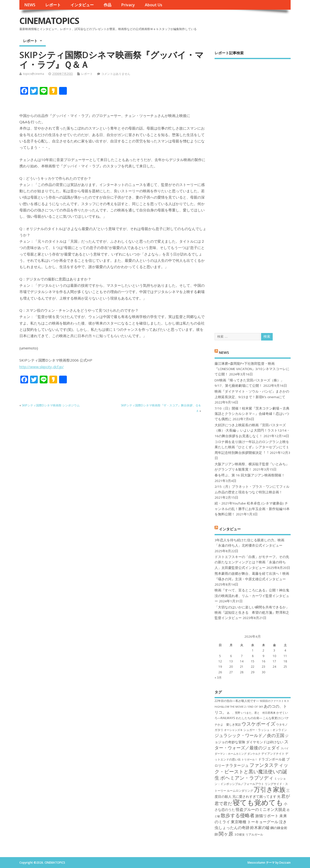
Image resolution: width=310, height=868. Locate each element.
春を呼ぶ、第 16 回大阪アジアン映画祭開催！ (250, 475)
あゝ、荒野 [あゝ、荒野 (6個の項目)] (234, 713)
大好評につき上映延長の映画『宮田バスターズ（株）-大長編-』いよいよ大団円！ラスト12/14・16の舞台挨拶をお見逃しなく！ (252, 430)
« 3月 (218, 678)
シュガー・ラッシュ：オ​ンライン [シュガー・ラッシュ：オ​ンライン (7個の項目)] (265, 730)
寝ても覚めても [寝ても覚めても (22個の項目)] (258, 802)
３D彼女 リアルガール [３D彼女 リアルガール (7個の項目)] (248, 834)
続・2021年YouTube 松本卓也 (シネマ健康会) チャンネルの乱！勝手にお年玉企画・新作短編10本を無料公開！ (252, 509)
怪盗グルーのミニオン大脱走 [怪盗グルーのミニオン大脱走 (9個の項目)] (261, 809)
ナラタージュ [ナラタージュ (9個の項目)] (237, 765)
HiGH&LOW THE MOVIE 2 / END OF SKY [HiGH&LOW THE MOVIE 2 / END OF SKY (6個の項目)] (239, 707)
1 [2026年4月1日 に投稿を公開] (253, 650)
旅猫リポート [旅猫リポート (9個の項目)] (267, 816)
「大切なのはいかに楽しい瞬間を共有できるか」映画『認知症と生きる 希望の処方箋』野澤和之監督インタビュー (252, 613)
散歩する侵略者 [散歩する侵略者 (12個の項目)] (238, 815)
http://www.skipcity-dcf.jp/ (42, 367)
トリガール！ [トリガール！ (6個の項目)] (249, 759)
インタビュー (82, 5)
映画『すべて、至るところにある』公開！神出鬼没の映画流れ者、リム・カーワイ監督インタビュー (252, 596)
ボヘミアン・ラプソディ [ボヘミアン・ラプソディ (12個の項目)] (247, 778)
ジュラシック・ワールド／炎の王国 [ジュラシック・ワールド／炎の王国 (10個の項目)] (249, 735)
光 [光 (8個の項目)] (279, 796)
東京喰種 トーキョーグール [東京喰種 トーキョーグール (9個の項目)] (255, 822)
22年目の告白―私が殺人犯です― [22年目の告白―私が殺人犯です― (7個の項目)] (237, 701)
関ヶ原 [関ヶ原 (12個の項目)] (226, 834)
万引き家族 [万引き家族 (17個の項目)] (270, 789)
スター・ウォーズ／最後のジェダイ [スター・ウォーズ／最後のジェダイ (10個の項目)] (252, 745)
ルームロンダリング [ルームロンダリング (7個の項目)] (240, 791)
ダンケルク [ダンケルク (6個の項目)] (254, 754)
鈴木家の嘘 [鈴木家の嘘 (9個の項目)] (260, 828)
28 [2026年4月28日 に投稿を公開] (242, 672)
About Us (154, 5)
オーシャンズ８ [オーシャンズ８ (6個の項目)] (233, 730)
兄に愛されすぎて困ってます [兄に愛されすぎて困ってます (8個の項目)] (254, 796)
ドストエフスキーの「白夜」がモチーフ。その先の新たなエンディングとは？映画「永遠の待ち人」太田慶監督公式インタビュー (252, 562)
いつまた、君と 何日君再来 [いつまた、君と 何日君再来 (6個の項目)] (258, 713)
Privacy (128, 5)
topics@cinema (34, 74)
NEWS (30, 5)
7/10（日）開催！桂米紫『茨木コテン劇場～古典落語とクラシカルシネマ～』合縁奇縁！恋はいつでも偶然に (252, 414)
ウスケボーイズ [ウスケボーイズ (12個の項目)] (258, 724)
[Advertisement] (253, 192)
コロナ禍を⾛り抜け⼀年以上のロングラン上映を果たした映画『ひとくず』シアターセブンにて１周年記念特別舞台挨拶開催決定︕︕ (252, 447)
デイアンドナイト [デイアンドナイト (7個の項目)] (273, 754)
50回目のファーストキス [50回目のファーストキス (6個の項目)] (274, 701)
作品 (108, 5)
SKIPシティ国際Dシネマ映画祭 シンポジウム (51, 405)
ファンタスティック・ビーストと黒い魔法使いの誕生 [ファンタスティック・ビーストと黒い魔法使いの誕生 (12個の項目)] (251, 771)
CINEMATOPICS (49, 21)
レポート (53, 5)
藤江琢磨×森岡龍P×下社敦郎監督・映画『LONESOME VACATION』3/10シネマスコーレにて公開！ (252, 369)
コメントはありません (116, 74)
